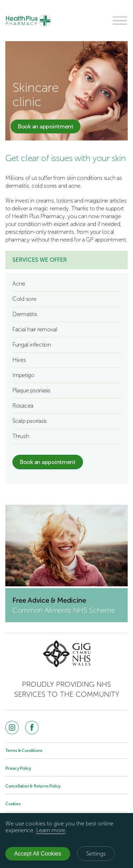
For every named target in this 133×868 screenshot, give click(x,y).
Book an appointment (46, 126)
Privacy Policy (18, 768)
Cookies (13, 804)
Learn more (51, 830)
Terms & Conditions (24, 751)
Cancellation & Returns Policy (33, 786)
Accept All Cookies (38, 854)
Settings (96, 854)
